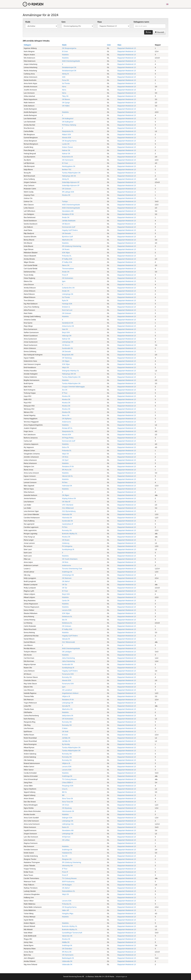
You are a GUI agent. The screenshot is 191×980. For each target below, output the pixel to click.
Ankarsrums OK (68, 326)
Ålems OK (66, 265)
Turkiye (65, 201)
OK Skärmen (67, 578)
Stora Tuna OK (67, 798)
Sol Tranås (66, 83)
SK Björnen (66, 837)
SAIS (64, 77)
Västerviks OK (67, 936)
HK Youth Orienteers (70, 559)
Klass (100, 22)
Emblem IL (66, 307)
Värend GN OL (67, 476)
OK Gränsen (67, 189)
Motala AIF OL (67, 428)
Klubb (28, 22)
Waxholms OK (67, 240)
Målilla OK (66, 942)
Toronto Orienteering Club (72, 569)
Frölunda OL (67, 256)
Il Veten (65, 728)
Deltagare (27, 45)
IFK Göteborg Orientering (72, 246)
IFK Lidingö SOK (68, 192)
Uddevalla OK (67, 961)
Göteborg (66, 543)
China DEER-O (67, 783)
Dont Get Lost (67, 310)
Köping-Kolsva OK (69, 498)
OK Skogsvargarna (69, 48)
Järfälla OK (66, 738)
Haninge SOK (67, 304)
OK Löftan (66, 840)
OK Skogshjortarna (69, 141)
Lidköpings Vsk (68, 824)
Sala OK (65, 329)
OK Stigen (66, 361)
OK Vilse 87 (66, 502)
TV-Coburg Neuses (69, 779)
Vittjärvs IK (66, 696)
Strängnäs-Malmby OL (71, 371)
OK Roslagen (67, 885)
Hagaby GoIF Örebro (70, 230)
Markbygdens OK (69, 166)
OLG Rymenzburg (69, 511)
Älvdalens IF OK (68, 214)
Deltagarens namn (141, 22)
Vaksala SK (66, 639)
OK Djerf (65, 460)
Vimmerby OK (67, 866)
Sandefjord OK (68, 323)
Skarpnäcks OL (68, 131)
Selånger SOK (67, 818)
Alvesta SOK (67, 138)
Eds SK (65, 620)
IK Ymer (65, 163)
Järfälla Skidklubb (69, 221)
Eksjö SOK (66, 332)
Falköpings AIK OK (69, 176)
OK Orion (66, 805)
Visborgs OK (67, 336)
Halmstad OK (67, 486)
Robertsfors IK (67, 157)
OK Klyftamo (67, 419)
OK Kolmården (68, 278)
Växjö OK (65, 367)
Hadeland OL (67, 853)
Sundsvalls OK (67, 348)
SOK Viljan (66, 253)
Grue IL (65, 789)
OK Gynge (66, 103)
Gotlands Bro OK (68, 288)
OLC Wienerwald (68, 642)
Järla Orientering (68, 658)
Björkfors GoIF (67, 237)
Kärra (64, 87)
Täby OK (65, 96)
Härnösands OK (68, 811)
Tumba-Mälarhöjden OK (71, 173)
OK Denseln (66, 233)
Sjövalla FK (66, 706)
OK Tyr (65, 585)
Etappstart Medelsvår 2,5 (127, 48)
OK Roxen (66, 249)
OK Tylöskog (67, 358)
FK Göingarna (67, 546)
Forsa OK (65, 80)
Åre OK (65, 390)
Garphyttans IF (68, 524)
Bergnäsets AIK (68, 355)
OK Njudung (67, 808)
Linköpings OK (68, 294)
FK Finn (65, 482)
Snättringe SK (67, 572)
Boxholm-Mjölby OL (70, 534)
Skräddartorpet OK (69, 67)
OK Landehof (67, 690)
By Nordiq (66, 744)
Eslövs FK (65, 447)
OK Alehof (66, 581)
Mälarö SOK (66, 134)
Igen (64, 281)
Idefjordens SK (68, 716)
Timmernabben (68, 269)
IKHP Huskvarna (68, 882)
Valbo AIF (65, 910)
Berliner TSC (67, 170)
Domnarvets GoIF (69, 227)
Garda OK (66, 601)
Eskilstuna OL (67, 617)
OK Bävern (66, 99)
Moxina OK (66, 195)
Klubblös (65, 55)
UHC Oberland (68, 505)
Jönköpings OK (68, 575)
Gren (63, 22)
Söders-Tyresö (67, 147)
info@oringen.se (121, 977)
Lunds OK (66, 144)
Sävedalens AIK (68, 211)
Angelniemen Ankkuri (70, 693)
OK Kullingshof (68, 119)
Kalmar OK (66, 150)
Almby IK (65, 74)
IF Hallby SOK (67, 259)
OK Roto (65, 457)
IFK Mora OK (67, 470)
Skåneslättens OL (68, 891)
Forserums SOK (68, 674)
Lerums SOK (67, 610)
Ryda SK (65, 300)
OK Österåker (67, 949)
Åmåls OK (66, 217)
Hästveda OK (67, 514)
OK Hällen (66, 106)
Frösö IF (65, 275)
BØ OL (64, 792)
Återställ (159, 32)
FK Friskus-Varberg (69, 125)
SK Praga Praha (68, 438)
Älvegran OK (67, 859)
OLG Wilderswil (68, 508)
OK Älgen (66, 495)
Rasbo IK (65, 827)
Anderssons (67, 422)
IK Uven (65, 51)
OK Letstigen (67, 652)
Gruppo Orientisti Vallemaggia (73, 387)
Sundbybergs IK (68, 549)
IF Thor (65, 393)
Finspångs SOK (68, 786)
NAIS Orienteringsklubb (71, 61)
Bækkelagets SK (68, 958)
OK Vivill (65, 732)
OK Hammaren (68, 160)
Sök (148, 32)
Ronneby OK (67, 530)
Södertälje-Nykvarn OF (71, 182)
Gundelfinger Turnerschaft (72, 933)
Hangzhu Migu (68, 913)
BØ (63, 795)
